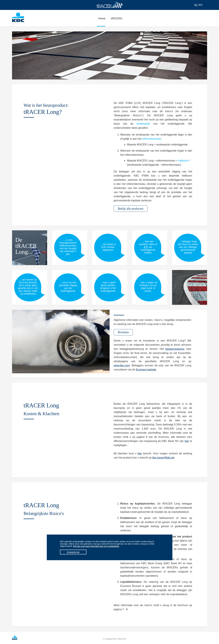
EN (201, 5)
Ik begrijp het (73, 552)
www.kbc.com (122, 365)
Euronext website (146, 370)
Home (101, 20)
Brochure (123, 332)
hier (187, 441)
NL (196, 5)
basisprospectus (175, 349)
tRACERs (116, 20)
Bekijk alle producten (131, 209)
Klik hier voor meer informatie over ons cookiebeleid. (96, 546)
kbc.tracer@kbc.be (163, 458)
